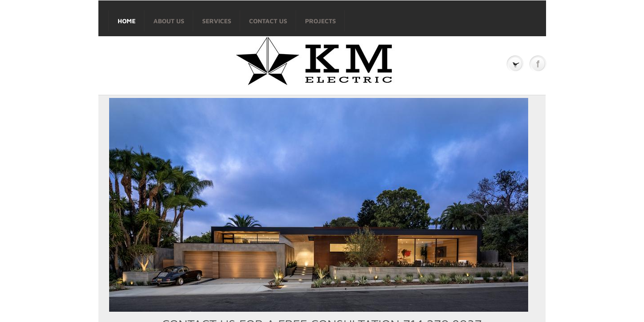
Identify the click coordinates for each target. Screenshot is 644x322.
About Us (169, 21)
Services (217, 21)
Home (127, 21)
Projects (320, 21)
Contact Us (268, 21)
